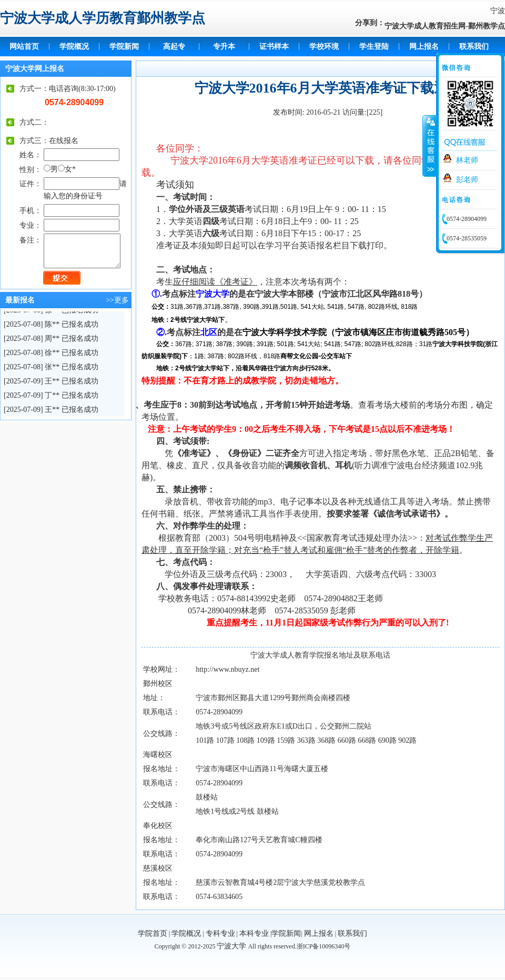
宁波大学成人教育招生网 (425, 26)
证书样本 (274, 47)
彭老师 (467, 180)
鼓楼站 (207, 797)
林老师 (467, 160)
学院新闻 (124, 47)
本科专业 (254, 933)
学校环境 (324, 47)
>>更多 (117, 300)
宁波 (498, 11)
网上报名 (424, 47)
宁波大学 (231, 946)
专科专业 (220, 933)
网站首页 (24, 47)
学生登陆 (374, 47)
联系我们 (474, 47)
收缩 (430, 146)
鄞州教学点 (487, 26)
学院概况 (74, 47)
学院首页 (153, 933)
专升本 (224, 47)
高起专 (174, 47)
